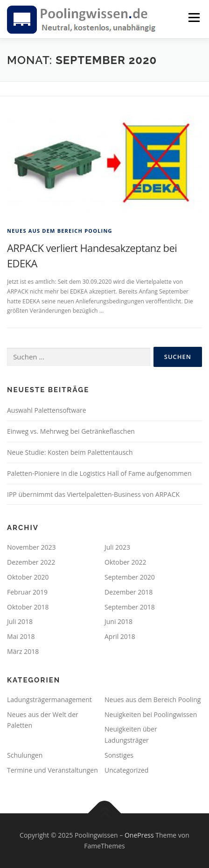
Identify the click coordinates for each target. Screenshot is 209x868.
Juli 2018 (20, 621)
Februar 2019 (27, 592)
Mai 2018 (21, 636)
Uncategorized (126, 770)
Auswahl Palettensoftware (47, 410)
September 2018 (130, 607)
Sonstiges (119, 755)
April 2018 (120, 636)
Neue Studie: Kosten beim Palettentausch (70, 452)
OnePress (139, 835)
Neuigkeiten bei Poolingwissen (151, 714)
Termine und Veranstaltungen (52, 770)
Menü (193, 18)
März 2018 (23, 651)
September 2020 (130, 577)
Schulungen (25, 755)
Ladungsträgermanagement (49, 699)
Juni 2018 (118, 621)
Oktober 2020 (28, 577)
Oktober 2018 (28, 607)
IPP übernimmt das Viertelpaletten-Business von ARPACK (93, 494)
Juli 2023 (117, 547)
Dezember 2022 (31, 562)
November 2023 (31, 547)
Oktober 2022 (125, 562)
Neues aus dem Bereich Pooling (60, 231)
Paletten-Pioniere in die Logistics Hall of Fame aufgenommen (99, 473)
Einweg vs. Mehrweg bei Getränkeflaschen (71, 431)
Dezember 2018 (129, 592)
